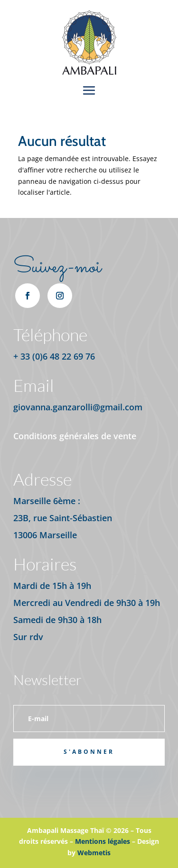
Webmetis (94, 853)
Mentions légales (103, 841)
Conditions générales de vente (75, 436)
